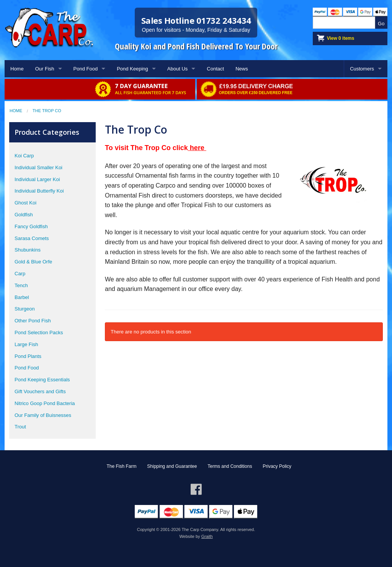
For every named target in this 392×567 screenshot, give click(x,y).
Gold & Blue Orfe (33, 262)
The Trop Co (47, 111)
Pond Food (86, 69)
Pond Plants (28, 356)
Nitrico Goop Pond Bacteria (45, 403)
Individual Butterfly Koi (39, 191)
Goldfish (24, 215)
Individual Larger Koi (37, 179)
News (242, 69)
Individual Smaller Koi (38, 167)
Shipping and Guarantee (172, 466)
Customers (362, 69)
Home (17, 69)
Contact (215, 69)
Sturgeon (25, 309)
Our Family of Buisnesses (43, 415)
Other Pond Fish (33, 321)
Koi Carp (24, 156)
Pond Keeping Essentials (42, 380)
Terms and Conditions (230, 466)
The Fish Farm (121, 466)
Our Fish (45, 69)
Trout (20, 427)
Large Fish (26, 344)
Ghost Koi (25, 203)
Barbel (22, 297)
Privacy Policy (277, 466)
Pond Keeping (132, 69)
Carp (20, 274)
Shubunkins (28, 250)
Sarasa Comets (32, 238)
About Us (177, 69)
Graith (207, 536)
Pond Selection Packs (39, 333)
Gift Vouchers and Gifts (40, 391)
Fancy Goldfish (31, 226)
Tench (21, 285)
